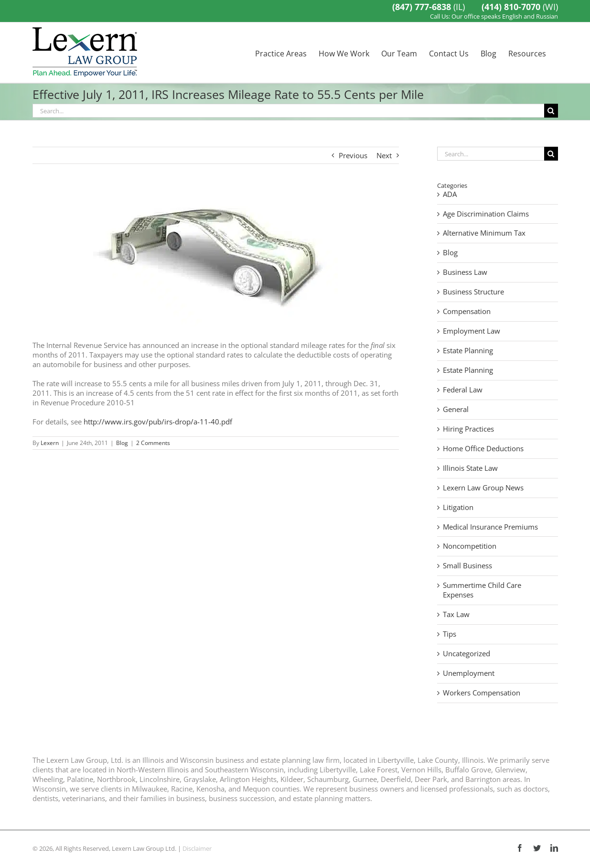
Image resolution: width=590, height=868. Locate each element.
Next (384, 155)
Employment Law (472, 331)
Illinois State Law (470, 468)
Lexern (50, 443)
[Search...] (288, 111)
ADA (450, 194)
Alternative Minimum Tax (484, 233)
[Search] (551, 111)
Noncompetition (470, 546)
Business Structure (473, 292)
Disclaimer (197, 848)
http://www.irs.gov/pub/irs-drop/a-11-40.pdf (158, 422)
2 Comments (153, 443)
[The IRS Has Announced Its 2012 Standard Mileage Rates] (216, 260)
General (456, 409)
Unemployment (469, 673)
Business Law (465, 272)
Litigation (458, 507)
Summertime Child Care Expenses (482, 590)
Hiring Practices (468, 429)
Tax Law (456, 614)
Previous (353, 155)
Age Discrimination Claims (486, 214)
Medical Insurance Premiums (490, 527)
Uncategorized (467, 654)
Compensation (467, 311)
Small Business (467, 566)
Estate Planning (468, 351)
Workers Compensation (482, 693)
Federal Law (463, 390)
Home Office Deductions (483, 449)
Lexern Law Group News (483, 488)
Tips (450, 634)
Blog (122, 443)
